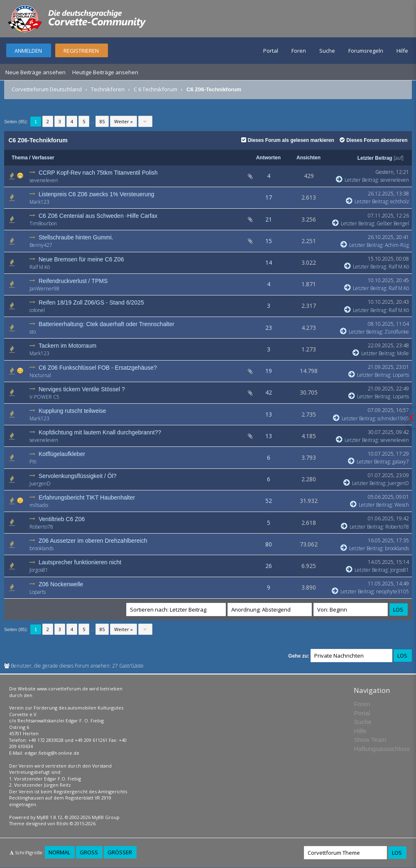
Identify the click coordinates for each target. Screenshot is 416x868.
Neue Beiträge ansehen (35, 72)
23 (269, 328)
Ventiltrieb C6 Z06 (62, 519)
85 (102, 121)
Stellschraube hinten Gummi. (76, 237)
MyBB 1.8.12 (49, 817)
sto (33, 332)
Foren (299, 51)
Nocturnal (40, 375)
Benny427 (41, 245)
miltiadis (39, 505)
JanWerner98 (44, 289)
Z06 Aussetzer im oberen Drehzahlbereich (93, 541)
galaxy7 (401, 462)
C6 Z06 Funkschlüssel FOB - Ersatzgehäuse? (98, 368)
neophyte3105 (393, 591)
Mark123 (39, 202)
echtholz (400, 201)
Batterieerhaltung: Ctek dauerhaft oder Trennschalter (106, 324)
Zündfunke (397, 332)
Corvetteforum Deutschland (47, 89)
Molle (403, 353)
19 (269, 371)
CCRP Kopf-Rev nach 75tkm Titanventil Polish (98, 173)
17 (269, 197)
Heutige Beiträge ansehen (105, 72)
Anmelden (28, 51)
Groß (89, 852)
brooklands (42, 548)
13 (269, 414)
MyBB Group (106, 817)
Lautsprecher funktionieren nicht (80, 562)
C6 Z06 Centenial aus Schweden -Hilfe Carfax (98, 216)
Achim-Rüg (397, 245)
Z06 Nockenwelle (61, 584)
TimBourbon (43, 223)
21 (269, 219)
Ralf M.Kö (40, 267)
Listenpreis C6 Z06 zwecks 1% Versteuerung (97, 194)
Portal (271, 51)
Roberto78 (41, 527)
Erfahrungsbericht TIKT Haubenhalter (87, 497)
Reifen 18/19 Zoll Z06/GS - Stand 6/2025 (91, 302)
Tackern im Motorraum (67, 346)
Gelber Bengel (393, 223)
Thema (20, 158)
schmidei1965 (393, 418)
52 (269, 501)
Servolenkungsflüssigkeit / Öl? (78, 476)
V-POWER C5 (44, 397)
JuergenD (40, 484)
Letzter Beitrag (375, 158)
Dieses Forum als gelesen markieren (288, 140)
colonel (37, 310)
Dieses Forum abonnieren (373, 140)
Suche (327, 51)
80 (269, 544)
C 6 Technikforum (155, 89)
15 (269, 241)
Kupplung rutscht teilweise (72, 411)
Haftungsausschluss (382, 749)
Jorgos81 (39, 570)
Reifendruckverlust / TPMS (73, 281)
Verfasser (43, 158)
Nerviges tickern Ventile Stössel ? (82, 389)
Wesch (402, 505)
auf (399, 158)
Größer (120, 852)
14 (269, 262)
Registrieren (81, 51)
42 (269, 392)
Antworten (268, 158)
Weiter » (124, 121)
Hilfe (402, 51)
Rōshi (62, 823)
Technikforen (108, 89)
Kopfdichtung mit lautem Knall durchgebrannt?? (100, 432)
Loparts (401, 375)
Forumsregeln (366, 51)
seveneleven (44, 180)
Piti (33, 462)
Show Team (370, 740)
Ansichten (308, 158)
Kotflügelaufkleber (62, 454)
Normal (59, 852)
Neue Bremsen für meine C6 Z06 (81, 259)
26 (269, 566)
